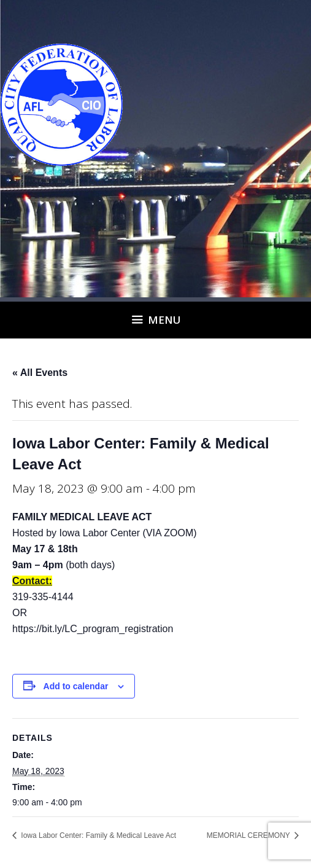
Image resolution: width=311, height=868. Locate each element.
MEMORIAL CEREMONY (249, 835)
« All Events (40, 373)
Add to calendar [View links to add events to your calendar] (76, 686)
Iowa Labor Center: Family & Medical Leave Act (98, 835)
